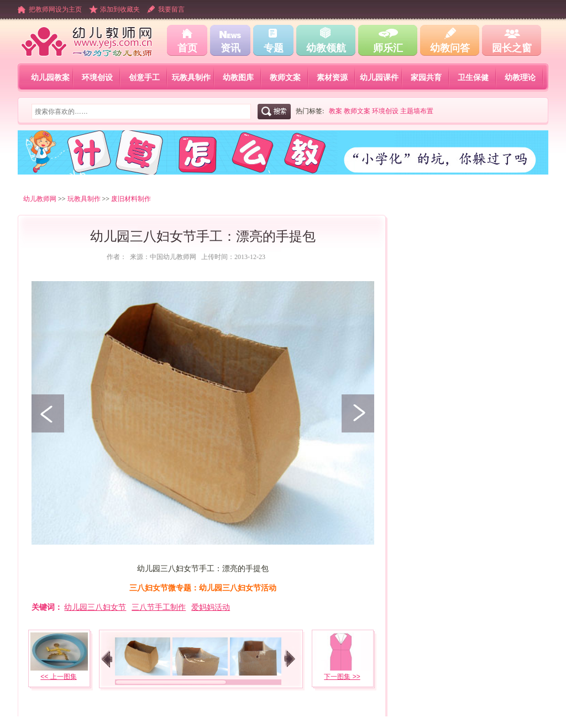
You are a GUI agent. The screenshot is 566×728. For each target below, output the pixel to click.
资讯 (230, 48)
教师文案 (285, 77)
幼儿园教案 (50, 77)
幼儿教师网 (40, 199)
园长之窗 (512, 48)
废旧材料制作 (131, 199)
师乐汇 (388, 48)
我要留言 (171, 9)
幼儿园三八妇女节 (95, 607)
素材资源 (332, 77)
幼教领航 (326, 48)
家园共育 (426, 77)
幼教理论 (520, 77)
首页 (187, 48)
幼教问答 (450, 48)
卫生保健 (473, 77)
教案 (336, 111)
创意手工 (144, 77)
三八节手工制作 (159, 607)
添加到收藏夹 (120, 9)
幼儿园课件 (379, 77)
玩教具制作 (191, 77)
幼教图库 (238, 77)
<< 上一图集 (58, 677)
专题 (274, 48)
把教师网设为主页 (55, 9)
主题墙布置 (417, 111)
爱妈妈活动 (211, 607)
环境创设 (97, 77)
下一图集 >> (342, 677)
